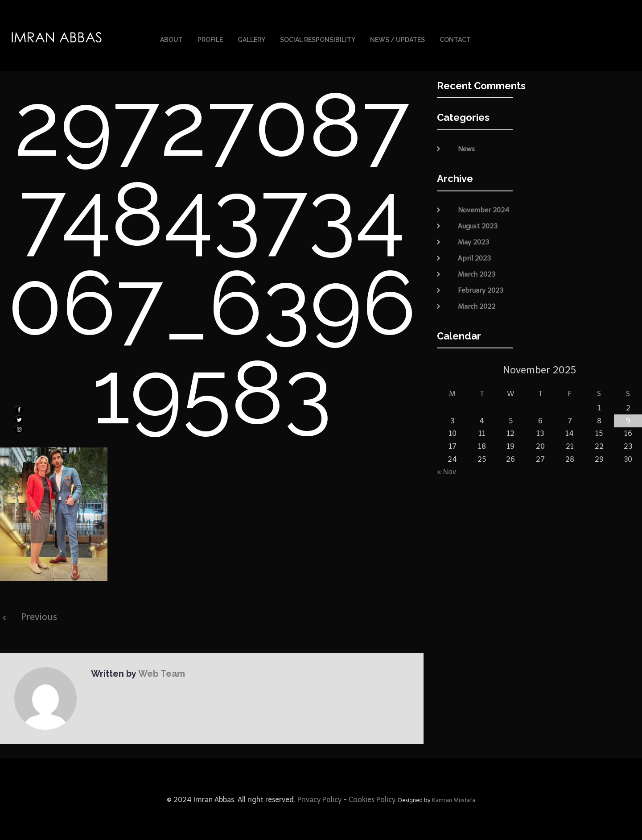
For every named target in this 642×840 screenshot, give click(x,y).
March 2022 (477, 305)
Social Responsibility (318, 39)
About (171, 39)
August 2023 (478, 225)
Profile (210, 39)
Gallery (251, 39)
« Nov (447, 471)
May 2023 (473, 241)
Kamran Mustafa (454, 799)
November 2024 (484, 209)
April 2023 (474, 257)
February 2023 (481, 289)
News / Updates (397, 39)
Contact (455, 39)
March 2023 (477, 273)
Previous (39, 616)
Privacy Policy (319, 799)
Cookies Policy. (373, 799)
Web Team (161, 673)
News (466, 148)
